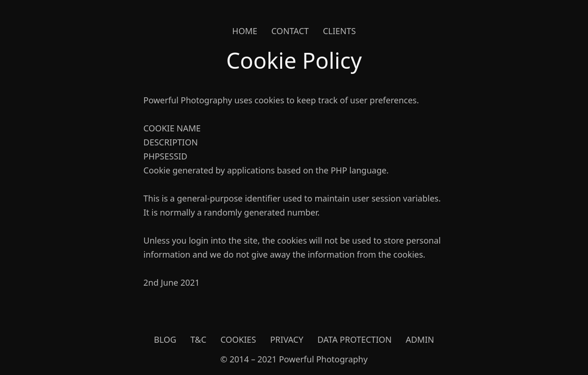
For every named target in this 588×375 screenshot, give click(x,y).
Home (245, 31)
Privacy (287, 339)
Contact (290, 31)
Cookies (238, 339)
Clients (339, 31)
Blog (165, 339)
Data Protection (354, 339)
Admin (420, 339)
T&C (198, 339)
